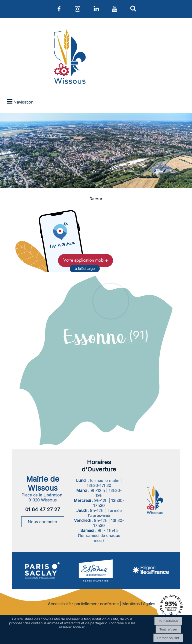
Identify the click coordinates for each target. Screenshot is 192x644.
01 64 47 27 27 (43, 509)
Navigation (23, 102)
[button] (133, 8)
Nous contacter (43, 522)
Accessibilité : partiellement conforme (83, 604)
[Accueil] (69, 58)
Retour (96, 199)
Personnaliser (168, 638)
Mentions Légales (139, 604)
